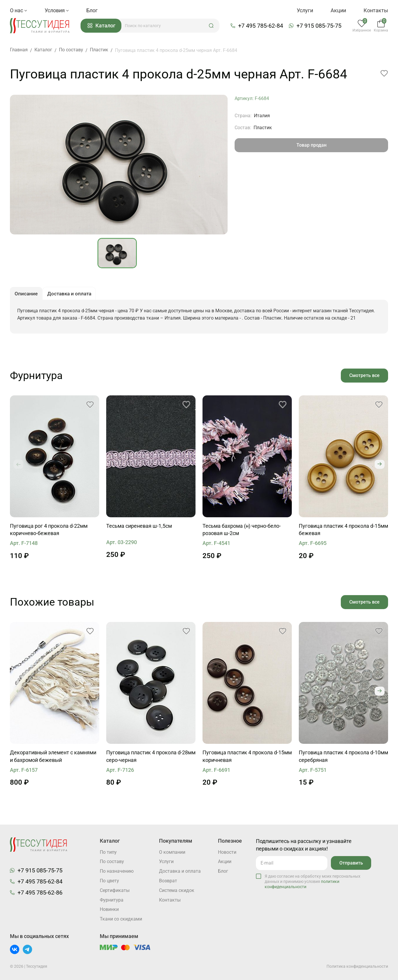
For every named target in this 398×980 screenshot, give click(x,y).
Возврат (168, 881)
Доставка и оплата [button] (72, 295)
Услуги (305, 10)
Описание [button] (27, 295)
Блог (92, 10)
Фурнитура (112, 900)
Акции (338, 10)
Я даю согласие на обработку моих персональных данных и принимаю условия (313, 881)
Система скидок (177, 890)
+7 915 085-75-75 (320, 26)
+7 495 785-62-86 (40, 892)
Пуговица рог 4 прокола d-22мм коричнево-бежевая (49, 532)
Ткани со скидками (121, 919)
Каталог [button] (103, 26)
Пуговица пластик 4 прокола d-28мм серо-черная (151, 759)
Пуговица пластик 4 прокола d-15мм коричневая (247, 759)
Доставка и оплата (180, 871)
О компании (172, 852)
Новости (227, 852)
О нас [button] (19, 10)
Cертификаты (115, 890)
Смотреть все (364, 377)
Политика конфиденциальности (357, 966)
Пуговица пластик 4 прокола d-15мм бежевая (343, 532)
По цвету (109, 881)
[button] (213, 26)
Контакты (376, 10)
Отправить (351, 862)
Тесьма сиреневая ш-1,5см (139, 528)
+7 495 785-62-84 (261, 26)
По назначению (117, 871)
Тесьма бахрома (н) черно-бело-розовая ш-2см (242, 532)
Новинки (109, 910)
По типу (108, 852)
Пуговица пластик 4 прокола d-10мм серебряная (343, 759)
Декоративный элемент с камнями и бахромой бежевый (53, 759)
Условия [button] (57, 10)
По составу (112, 861)
